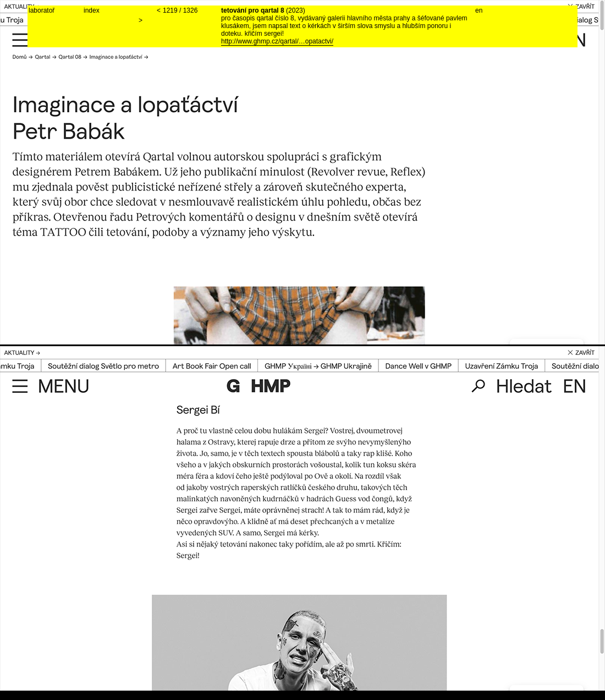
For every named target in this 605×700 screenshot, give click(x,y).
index (92, 10)
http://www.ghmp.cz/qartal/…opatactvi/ (277, 41)
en (479, 10)
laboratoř (42, 10)
